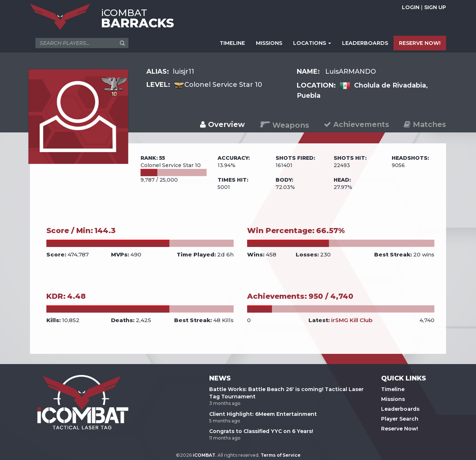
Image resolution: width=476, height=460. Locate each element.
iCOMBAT (204, 455)
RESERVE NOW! (420, 43)
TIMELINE (232, 43)
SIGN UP (435, 7)
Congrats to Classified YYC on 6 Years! (261, 431)
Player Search (400, 419)
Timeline (393, 389)
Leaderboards (400, 409)
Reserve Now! (400, 429)
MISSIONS (269, 43)
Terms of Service (281, 455)
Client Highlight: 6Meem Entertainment (263, 414)
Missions (393, 399)
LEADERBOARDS (365, 43)
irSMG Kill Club (352, 320)
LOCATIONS (312, 43)
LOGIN (411, 7)
